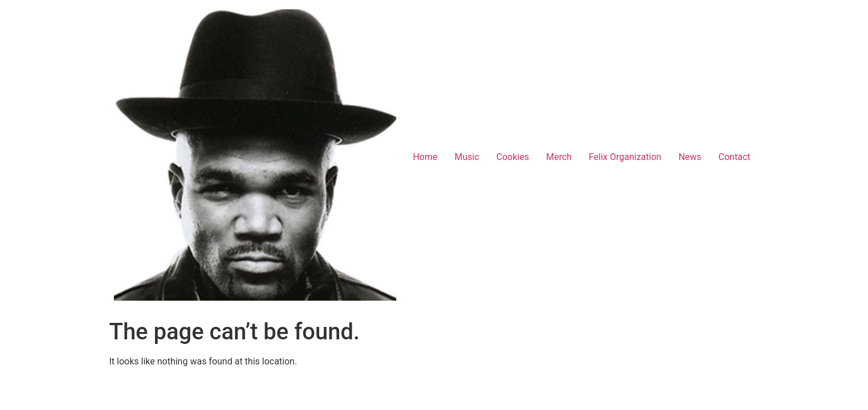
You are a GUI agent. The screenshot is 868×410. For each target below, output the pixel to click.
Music (466, 157)
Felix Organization (625, 157)
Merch (559, 157)
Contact (735, 157)
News (690, 157)
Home (425, 157)
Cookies (513, 157)
